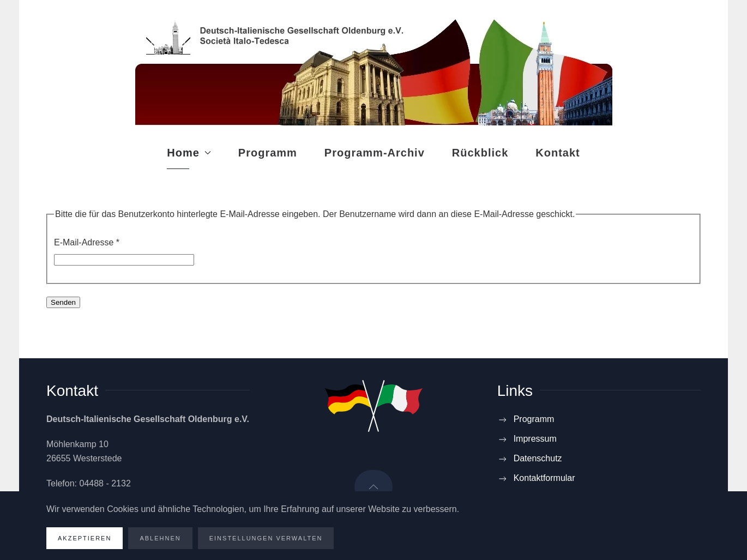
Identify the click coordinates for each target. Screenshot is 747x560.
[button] (373, 487)
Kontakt (558, 153)
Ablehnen (160, 538)
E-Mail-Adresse (87, 242)
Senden (63, 302)
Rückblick (480, 153)
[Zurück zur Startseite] (374, 68)
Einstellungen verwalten (266, 538)
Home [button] (189, 153)
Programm (268, 153)
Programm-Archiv (375, 153)
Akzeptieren (85, 538)
